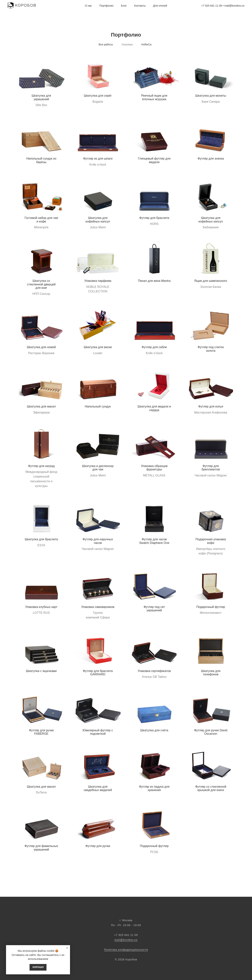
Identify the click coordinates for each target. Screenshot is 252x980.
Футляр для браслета (154, 218)
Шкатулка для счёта (154, 730)
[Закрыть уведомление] (67, 948)
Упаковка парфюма (98, 281)
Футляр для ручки (98, 846)
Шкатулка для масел (41, 406)
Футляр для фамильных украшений (41, 848)
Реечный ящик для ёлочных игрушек (154, 97)
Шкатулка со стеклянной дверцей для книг (41, 284)
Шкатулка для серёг (98, 96)
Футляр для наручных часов (98, 541)
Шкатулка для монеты (211, 96)
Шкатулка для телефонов (211, 673)
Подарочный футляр (211, 607)
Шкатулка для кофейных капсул (98, 220)
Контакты (140, 6)
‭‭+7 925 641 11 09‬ (126, 935)
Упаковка (127, 44)
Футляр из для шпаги (98, 159)
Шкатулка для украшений (41, 97)
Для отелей (160, 6)
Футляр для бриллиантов (211, 468)
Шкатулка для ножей (41, 347)
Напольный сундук (98, 406)
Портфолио (106, 6)
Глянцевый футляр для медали (154, 160)
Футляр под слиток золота (211, 349)
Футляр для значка (211, 159)
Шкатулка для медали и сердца (154, 408)
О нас (88, 6)
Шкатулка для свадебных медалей (98, 788)
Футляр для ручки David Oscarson (211, 732)
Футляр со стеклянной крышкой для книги (211, 788)
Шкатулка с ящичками (41, 671)
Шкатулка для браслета (41, 539)
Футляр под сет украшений (154, 609)
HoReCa (146, 44)
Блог (124, 6)
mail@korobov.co (126, 940)
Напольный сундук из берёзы (41, 160)
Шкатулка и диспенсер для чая (98, 468)
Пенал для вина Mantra (154, 281)
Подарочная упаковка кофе (211, 541)
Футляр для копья (211, 406)
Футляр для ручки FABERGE (41, 732)
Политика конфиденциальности (126, 950)
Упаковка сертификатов (154, 671)
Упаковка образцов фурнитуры (154, 468)
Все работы (106, 44)
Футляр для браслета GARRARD (98, 673)
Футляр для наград (41, 466)
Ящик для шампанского (211, 281)
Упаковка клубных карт (41, 607)
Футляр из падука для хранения (154, 788)
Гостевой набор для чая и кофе (41, 220)
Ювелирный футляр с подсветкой (98, 732)
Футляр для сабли (154, 347)
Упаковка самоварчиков (98, 607)
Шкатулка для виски (98, 347)
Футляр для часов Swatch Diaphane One (154, 541)
